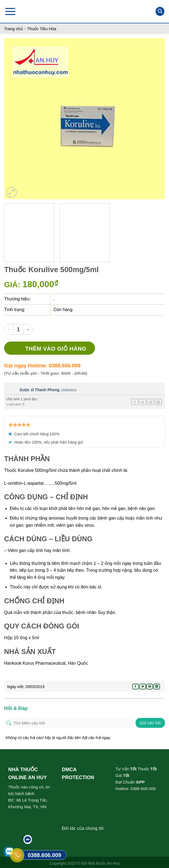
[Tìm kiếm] (160, 11)
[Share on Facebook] (135, 402)
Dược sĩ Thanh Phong (40, 390)
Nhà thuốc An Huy (104, 863)
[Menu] (10, 11)
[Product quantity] (18, 329)
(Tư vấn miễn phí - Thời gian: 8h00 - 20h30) (46, 373)
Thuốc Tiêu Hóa (42, 29)
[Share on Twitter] (143, 402)
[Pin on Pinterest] (150, 402)
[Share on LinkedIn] (158, 402)
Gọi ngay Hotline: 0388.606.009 (42, 366)
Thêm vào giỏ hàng (56, 349)
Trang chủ (13, 29)
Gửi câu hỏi (150, 723)
